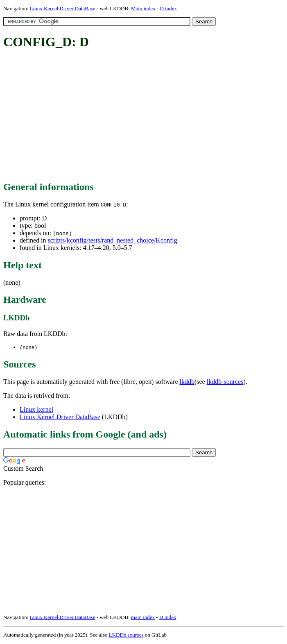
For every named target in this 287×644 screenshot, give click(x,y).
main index (143, 618)
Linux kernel (36, 410)
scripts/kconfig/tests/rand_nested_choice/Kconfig (112, 240)
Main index (143, 8)
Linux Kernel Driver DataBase (63, 8)
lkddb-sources (225, 382)
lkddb (187, 382)
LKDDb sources (126, 635)
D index (168, 8)
